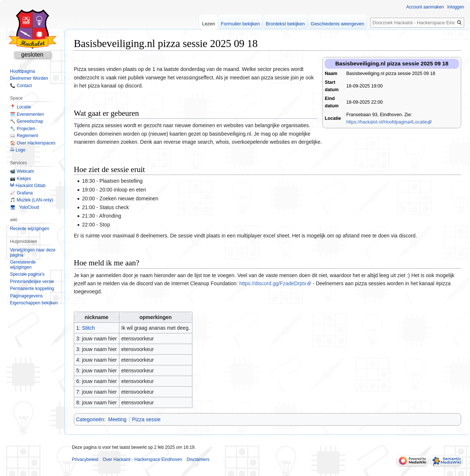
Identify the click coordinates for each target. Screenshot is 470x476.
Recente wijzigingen (30, 229)
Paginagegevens (26, 296)
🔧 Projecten (23, 129)
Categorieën (90, 419)
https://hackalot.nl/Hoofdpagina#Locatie (387, 122)
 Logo (18, 150)
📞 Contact (21, 86)
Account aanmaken (425, 7)
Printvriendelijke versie (32, 282)
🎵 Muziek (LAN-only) (31, 200)
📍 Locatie (20, 107)
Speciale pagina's (27, 274)
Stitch (88, 328)
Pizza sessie (146, 419)
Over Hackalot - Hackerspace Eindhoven (142, 459)
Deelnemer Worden (29, 78)
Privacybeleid (85, 459)
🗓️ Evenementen (27, 114)
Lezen (208, 24)
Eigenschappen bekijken (34, 303)
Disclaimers (198, 459)
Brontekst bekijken (285, 24)
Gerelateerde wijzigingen (23, 265)
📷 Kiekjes (20, 179)
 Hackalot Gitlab (28, 186)
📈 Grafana (21, 193)
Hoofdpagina (22, 71)
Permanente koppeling (32, 289)
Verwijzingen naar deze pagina (33, 253)
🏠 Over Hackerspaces (33, 143)
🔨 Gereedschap (26, 121)
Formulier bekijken (241, 24)
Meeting (117, 419)
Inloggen (456, 7)
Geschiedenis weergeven (337, 24)
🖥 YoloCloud (24, 207)
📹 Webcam (22, 171)
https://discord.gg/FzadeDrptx (273, 283)
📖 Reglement (24, 136)
